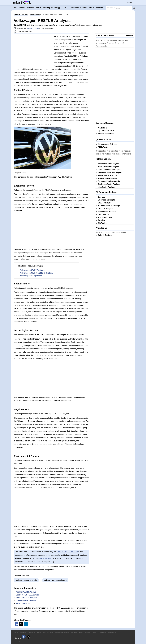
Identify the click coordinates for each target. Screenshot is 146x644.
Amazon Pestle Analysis (108, 164)
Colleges (74, 633)
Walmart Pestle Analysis (108, 167)
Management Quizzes (107, 144)
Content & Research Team (67, 552)
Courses (129, 3)
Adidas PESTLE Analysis (27, 592)
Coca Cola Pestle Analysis (109, 170)
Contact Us (31, 633)
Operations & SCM (106, 131)
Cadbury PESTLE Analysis (27, 595)
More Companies (23, 604)
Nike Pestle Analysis (107, 187)
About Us (130, 36)
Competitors (103, 214)
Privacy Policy (48, 633)
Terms (39, 633)
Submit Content (105, 235)
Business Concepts (106, 200)
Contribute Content (62, 633)
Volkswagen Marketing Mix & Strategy (37, 273)
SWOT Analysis (105, 203)
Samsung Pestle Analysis (109, 181)
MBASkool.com (24, 641)
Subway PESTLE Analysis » (55, 580)
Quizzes (88, 633)
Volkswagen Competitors (31, 276)
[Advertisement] (33, 51)
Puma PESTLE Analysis (26, 601)
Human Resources (106, 134)
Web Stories (112, 633)
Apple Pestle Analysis (107, 178)
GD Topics (102, 223)
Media (81, 633)
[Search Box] (119, 8)
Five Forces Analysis (107, 212)
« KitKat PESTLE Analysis (26, 580)
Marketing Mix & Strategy (109, 206)
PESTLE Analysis (106, 209)
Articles (101, 220)
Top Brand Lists (105, 217)
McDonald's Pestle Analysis (110, 173)
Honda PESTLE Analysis (26, 598)
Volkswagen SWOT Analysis (32, 270)
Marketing (102, 128)
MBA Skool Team (33, 29)
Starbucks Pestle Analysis (109, 184)
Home (16, 633)
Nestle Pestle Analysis (107, 175)
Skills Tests (103, 147)
